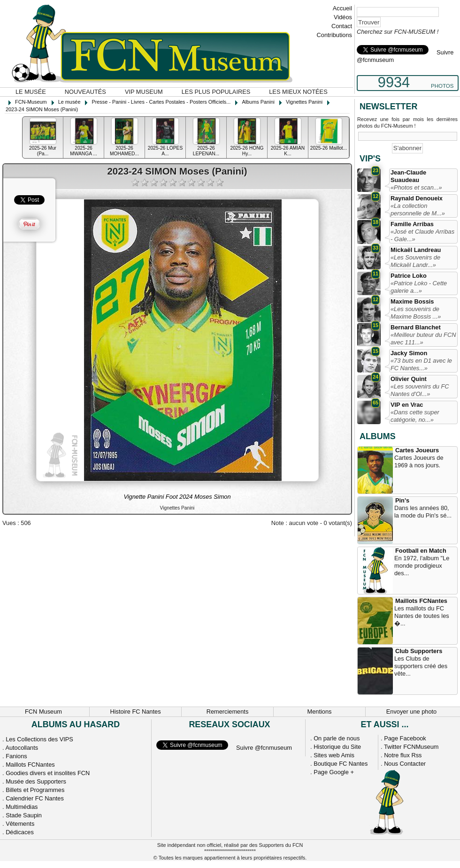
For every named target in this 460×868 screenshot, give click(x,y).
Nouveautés (85, 92)
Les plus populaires (216, 92)
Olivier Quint (409, 379)
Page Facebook (405, 738)
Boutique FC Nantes (341, 764)
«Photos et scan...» (416, 187)
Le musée (31, 92)
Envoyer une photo (411, 712)
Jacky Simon (409, 353)
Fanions (16, 756)
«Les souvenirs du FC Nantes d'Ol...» (420, 390)
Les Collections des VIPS (39, 739)
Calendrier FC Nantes (35, 798)
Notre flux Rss (403, 755)
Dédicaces (20, 832)
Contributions (334, 35)
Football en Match (421, 551)
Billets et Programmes (35, 790)
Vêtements (20, 824)
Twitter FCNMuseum (411, 747)
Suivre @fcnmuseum (264, 748)
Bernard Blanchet (416, 327)
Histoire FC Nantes (135, 712)
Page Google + (334, 772)
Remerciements (228, 712)
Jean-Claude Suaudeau (408, 176)
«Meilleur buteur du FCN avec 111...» (423, 339)
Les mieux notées (298, 92)
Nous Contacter (405, 764)
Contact (342, 26)
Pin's (402, 500)
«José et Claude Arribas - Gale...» (422, 235)
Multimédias (22, 807)
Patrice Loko (409, 276)
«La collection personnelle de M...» (418, 209)
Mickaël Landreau (416, 250)
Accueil (342, 8)
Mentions (320, 712)
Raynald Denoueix (417, 198)
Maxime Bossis (412, 301)
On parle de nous (337, 738)
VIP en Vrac (407, 405)
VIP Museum (144, 92)
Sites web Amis (334, 755)
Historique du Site (337, 747)
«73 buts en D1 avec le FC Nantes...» (421, 364)
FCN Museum (43, 712)
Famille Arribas (412, 224)
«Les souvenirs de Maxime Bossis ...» (416, 313)
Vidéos (343, 17)
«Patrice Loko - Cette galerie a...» (419, 287)
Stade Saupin (24, 815)
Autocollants (22, 748)
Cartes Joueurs (417, 450)
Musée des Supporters (36, 781)
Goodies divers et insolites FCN (48, 773)
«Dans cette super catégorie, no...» (415, 416)
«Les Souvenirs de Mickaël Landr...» (415, 261)
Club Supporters (419, 651)
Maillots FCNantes (421, 601)
